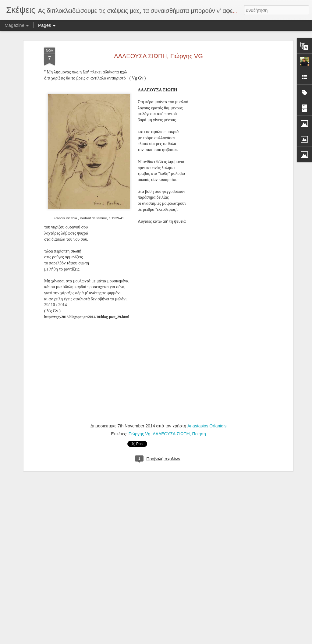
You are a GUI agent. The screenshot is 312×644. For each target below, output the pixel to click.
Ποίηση (199, 426)
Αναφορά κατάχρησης (192, 641)
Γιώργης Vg (140, 426)
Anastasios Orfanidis (207, 418)
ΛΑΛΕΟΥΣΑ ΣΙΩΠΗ (171, 426)
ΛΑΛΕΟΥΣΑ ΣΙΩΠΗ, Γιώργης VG (158, 48)
